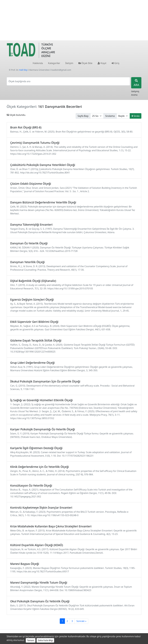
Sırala (136, 116)
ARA (136, 83)
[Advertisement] (74, 20)
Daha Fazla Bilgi (45, 640)
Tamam (31, 640)
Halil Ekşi (23, 70)
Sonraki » (81, 621)
